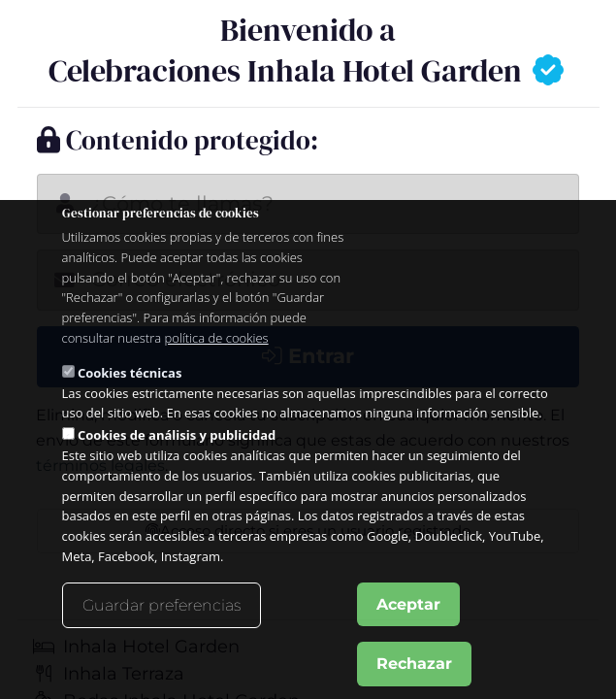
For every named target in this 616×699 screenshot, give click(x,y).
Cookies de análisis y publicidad (177, 435)
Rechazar (414, 664)
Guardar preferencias (162, 605)
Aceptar (408, 604)
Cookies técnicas (130, 373)
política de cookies (217, 338)
